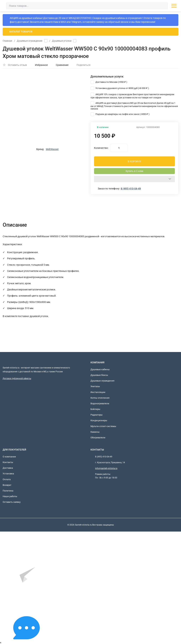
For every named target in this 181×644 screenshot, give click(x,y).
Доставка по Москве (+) (109, 82)
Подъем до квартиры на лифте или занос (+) (120, 114)
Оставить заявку (12, 502)
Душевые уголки (62, 41)
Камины (95, 432)
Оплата (7, 479)
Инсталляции (98, 392)
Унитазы (95, 386)
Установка (8, 474)
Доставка (8, 468)
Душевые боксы (99, 375)
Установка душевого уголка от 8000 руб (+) (120, 88)
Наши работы (10, 496)
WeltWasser (52, 149)
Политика (8, 491)
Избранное (40, 65)
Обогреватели (98, 438)
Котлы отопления (100, 398)
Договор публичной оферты (17, 378)
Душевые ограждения (30, 41)
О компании (9, 457)
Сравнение (60, 65)
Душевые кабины (100, 369)
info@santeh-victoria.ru (106, 468)
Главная (7, 41)
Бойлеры (95, 409)
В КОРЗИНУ (134, 161)
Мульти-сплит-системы (103, 426)
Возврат (7, 485)
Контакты (8, 462)
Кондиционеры (99, 420)
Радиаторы (97, 415)
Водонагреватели (100, 403)
